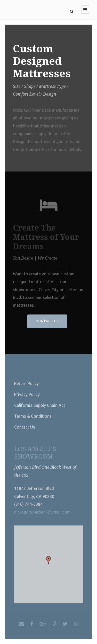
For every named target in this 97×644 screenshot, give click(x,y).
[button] (48, 564)
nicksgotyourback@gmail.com (42, 516)
